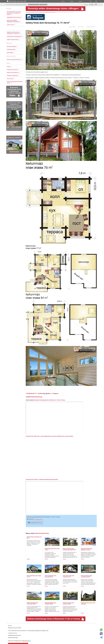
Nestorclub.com (27, 641)
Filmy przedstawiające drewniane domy (15, 82)
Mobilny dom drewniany (13, 73)
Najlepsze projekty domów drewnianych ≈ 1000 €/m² (14, 33)
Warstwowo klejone (12, 46)
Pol (90, 1)
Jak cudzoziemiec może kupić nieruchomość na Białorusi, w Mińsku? (14, 13)
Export (9, 67)
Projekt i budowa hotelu (13, 39)
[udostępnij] (72, 27)
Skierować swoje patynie (34, 5)
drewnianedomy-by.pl (13, 637)
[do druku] (81, 27)
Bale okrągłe (11, 53)
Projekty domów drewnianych (15, 36)
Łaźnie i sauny (11, 25)
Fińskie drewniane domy (50, 12)
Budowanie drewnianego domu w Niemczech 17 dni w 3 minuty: (49, 400)
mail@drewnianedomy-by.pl (34, 397)
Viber (21, 5)
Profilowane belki (12, 49)
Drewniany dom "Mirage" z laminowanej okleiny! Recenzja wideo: (42, 479)
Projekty (72, 1)
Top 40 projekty (44, 5)
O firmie (63, 1)
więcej (28, 559)
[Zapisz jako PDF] (91, 27)
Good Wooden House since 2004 (17, 1)
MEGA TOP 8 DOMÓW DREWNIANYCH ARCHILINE (14, 21)
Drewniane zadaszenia (13, 76)
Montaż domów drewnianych (15, 59)
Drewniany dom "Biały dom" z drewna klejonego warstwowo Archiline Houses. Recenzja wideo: (50, 436)
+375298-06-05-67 (11, 5)
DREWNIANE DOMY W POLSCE (14, 17)
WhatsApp (18, 5)
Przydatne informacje (13, 70)
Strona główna (29, 12)
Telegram (25, 5)
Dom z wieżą (11, 79)
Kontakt (80, 1)
